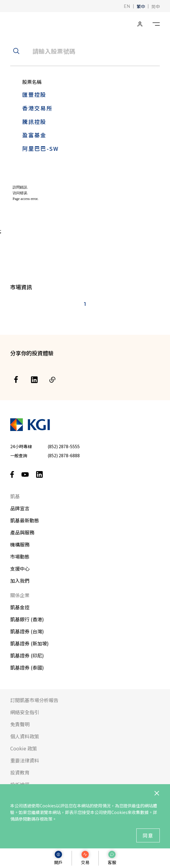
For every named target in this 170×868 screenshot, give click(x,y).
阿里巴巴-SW (40, 148)
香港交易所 (37, 108)
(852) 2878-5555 (64, 446)
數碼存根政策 (40, 819)
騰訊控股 (34, 122)
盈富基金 (34, 135)
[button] (127, 6)
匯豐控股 (34, 94)
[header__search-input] (85, 51)
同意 (148, 835)
